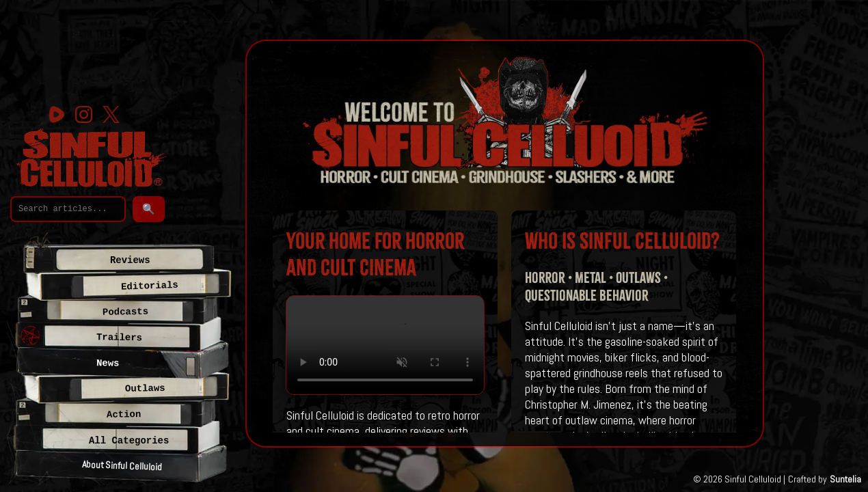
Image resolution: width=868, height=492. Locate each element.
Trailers (119, 338)
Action (124, 414)
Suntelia (845, 479)
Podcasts (125, 312)
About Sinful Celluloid (122, 465)
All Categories (129, 441)
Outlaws (145, 388)
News (108, 363)
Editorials (149, 286)
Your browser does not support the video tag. (385, 345)
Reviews (130, 260)
